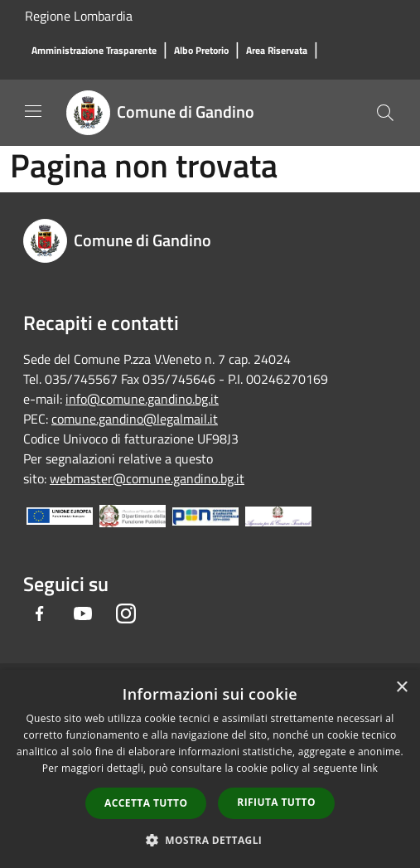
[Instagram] (126, 613)
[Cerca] (385, 113)
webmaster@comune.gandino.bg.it (147, 478)
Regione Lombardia (79, 16)
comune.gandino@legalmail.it (135, 419)
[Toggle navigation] (33, 111)
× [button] (401, 688)
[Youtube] (83, 613)
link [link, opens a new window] (369, 768)
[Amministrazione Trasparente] (94, 51)
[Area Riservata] (277, 51)
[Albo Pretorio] (201, 51)
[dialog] (210, 769)
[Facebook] (40, 613)
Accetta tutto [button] (146, 803)
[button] (210, 840)
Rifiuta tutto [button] (276, 802)
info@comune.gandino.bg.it (142, 399)
